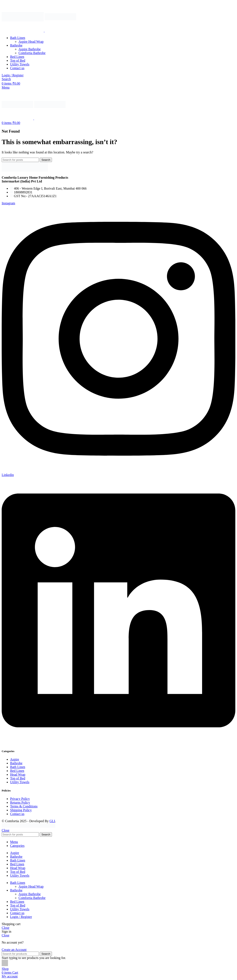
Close (5, 830)
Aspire (15, 759)
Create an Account (14, 950)
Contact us (17, 814)
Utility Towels (20, 782)
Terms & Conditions (24, 806)
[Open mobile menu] (6, 87)
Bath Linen (18, 767)
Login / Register (21, 917)
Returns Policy (20, 802)
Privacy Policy (20, 799)
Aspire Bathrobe (30, 49)
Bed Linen (17, 771)
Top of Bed (18, 778)
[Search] (6, 79)
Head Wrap (18, 775)
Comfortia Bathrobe (32, 53)
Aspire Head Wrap (31, 42)
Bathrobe (16, 763)
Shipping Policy (21, 810)
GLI (52, 821)
